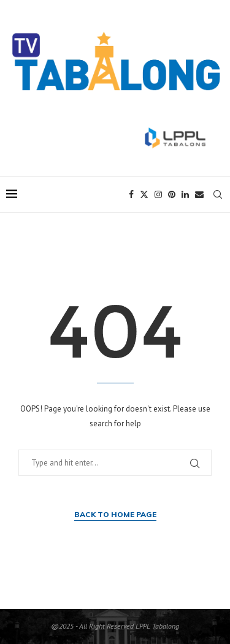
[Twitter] (144, 194)
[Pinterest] (172, 194)
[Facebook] (131, 194)
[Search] (218, 194)
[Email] (199, 194)
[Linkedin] (185, 194)
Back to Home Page (115, 514)
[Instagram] (158, 194)
